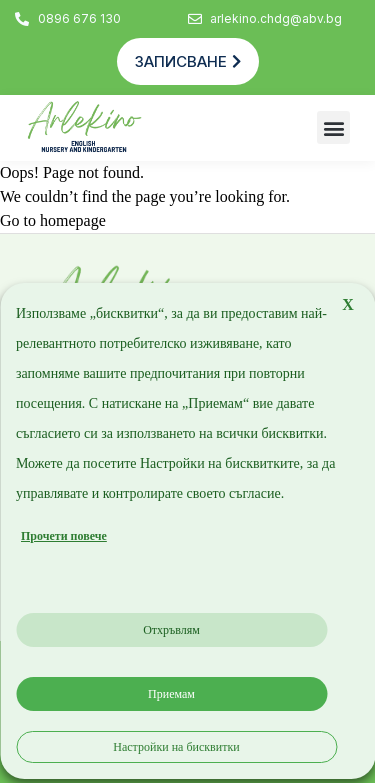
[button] (333, 127)
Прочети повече (64, 536)
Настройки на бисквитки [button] (176, 747)
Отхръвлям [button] (171, 630)
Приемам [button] (171, 694)
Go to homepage (53, 220)
